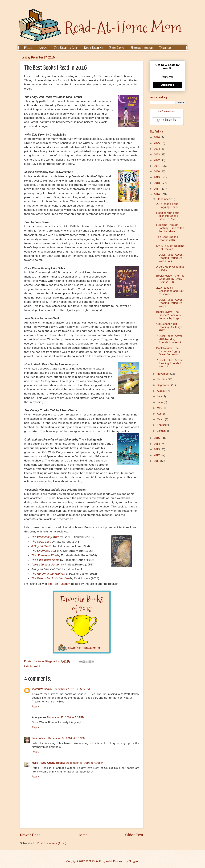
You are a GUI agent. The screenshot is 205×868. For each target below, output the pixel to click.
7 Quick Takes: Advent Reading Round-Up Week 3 (170, 303)
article (38, 667)
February (163, 425)
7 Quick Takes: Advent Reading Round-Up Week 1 (170, 363)
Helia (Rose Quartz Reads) (48, 763)
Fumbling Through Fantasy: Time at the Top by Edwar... (170, 228)
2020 (157, 172)
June (160, 402)
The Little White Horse (45, 560)
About (43, 48)
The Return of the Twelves (48, 574)
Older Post (134, 835)
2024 (157, 149)
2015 (157, 438)
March (161, 419)
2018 (157, 183)
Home (28, 48)
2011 (157, 461)
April (160, 414)
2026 (157, 137)
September (164, 385)
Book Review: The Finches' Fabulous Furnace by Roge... (169, 315)
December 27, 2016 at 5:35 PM (66, 717)
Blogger (133, 861)
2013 (157, 449)
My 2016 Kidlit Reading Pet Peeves (170, 247)
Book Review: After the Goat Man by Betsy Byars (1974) (170, 279)
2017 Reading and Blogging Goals (167, 206)
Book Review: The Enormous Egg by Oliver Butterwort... (169, 351)
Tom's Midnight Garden (46, 565)
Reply (35, 707)
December (164, 199)
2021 (157, 166)
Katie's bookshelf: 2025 (167, 112)
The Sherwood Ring (44, 555)
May (160, 408)
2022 (157, 160)
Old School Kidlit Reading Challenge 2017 (169, 327)
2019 (157, 177)
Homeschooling (142, 48)
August (162, 391)
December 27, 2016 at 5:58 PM (67, 738)
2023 (157, 155)
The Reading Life (66, 48)
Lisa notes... (39, 738)
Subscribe (167, 85)
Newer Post (30, 835)
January (162, 431)
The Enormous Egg (43, 551)
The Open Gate (41, 542)
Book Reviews (93, 48)
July (160, 397)
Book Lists (117, 48)
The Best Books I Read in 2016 (167, 239)
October (162, 380)
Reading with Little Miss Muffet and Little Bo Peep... (168, 216)
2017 (157, 189)
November (164, 374)
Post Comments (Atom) (52, 843)
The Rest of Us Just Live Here (50, 578)
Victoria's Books (42, 689)
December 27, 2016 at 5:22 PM (71, 689)
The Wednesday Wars (45, 537)
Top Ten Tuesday (59, 584)
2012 (157, 455)
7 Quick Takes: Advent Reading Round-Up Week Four (170, 258)
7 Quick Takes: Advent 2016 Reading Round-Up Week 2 (170, 339)
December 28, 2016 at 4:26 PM (85, 763)
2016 (157, 194)
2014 (157, 444)
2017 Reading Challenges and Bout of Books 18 (170, 291)
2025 (157, 143)
